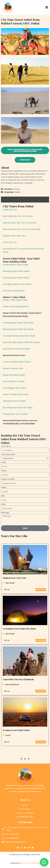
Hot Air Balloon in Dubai (14, 381)
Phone (4, 471)
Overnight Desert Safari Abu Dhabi (19, 629)
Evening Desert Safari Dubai (16, 278)
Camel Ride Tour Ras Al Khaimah (18, 679)
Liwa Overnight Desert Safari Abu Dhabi (21, 342)
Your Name (6, 446)
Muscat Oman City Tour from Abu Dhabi (22, 229)
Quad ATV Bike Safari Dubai (16, 394)
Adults (4, 487)
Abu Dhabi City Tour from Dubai (18, 216)
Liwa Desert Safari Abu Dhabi (16, 349)
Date (3, 504)
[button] (37, 7)
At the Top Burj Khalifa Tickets (17, 362)
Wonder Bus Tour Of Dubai (15, 414)
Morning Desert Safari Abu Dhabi (18, 329)
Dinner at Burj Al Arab (13, 368)
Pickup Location (8, 479)
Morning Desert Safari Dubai (16, 271)
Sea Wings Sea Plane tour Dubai (18, 408)
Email (3, 462)
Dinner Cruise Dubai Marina (16, 307)
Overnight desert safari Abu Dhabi (19, 336)
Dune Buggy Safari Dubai (14, 388)
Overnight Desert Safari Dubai (17, 284)
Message (5, 513)
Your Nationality (8, 454)
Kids (3, 496)
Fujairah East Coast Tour (14, 236)
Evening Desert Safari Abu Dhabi (18, 323)
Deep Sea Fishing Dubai (14, 375)
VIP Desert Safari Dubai (14, 291)
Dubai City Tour (10, 210)
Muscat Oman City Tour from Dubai (19, 223)
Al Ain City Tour (10, 242)
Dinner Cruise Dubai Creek (15, 300)
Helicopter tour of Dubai (14, 401)
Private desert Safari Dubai (15, 265)
